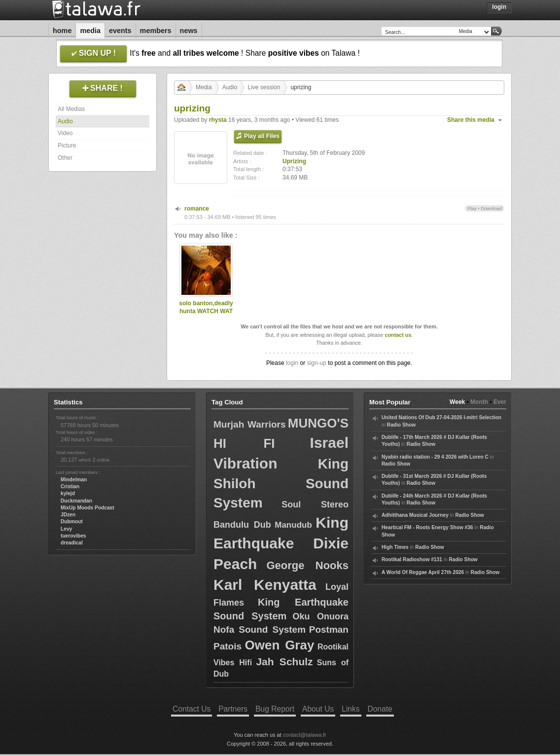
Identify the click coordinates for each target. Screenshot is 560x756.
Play (472, 208)
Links (350, 709)
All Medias (71, 109)
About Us (318, 709)
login (292, 363)
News (189, 31)
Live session (264, 87)
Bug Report (275, 709)
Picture (67, 145)
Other (65, 158)
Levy (66, 529)
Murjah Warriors (249, 424)
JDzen (68, 515)
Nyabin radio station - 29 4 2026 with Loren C (435, 457)
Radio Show (401, 425)
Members (156, 31)
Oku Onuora (321, 616)
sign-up (317, 363)
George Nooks (307, 565)
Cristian (70, 486)
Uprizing (294, 161)
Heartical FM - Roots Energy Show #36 (427, 527)
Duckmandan (76, 501)
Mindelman (74, 480)
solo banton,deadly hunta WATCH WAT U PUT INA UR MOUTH (206, 316)
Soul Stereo (315, 504)
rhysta (218, 120)
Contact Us (192, 709)
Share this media (471, 120)
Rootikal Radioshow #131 (412, 559)
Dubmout (72, 522)
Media (90, 31)
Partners (233, 709)
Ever (500, 402)
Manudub (293, 525)
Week (457, 402)
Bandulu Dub (242, 525)
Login (499, 7)
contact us (398, 335)
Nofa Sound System (260, 630)
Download (491, 208)
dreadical (72, 543)
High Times (395, 547)
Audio (65, 121)
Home (62, 31)
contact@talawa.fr (305, 735)
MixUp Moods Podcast (87, 508)
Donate (380, 709)
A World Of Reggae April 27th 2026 (423, 572)
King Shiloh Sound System (281, 483)
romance (197, 209)
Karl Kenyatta (265, 585)
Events (120, 31)
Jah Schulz (284, 662)
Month (479, 402)
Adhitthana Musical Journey (415, 515)
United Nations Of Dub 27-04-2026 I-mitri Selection (441, 417)
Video (65, 133)
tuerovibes (73, 536)
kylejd (68, 493)
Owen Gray (280, 645)
